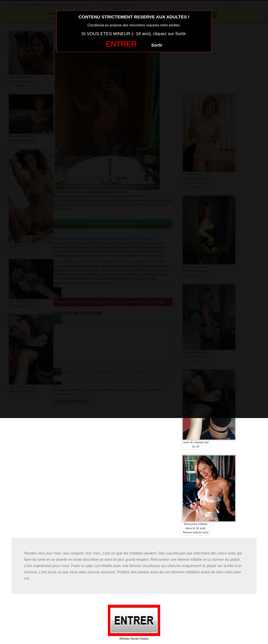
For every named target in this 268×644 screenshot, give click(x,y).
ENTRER (121, 44)
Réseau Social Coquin (134, 639)
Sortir (157, 45)
